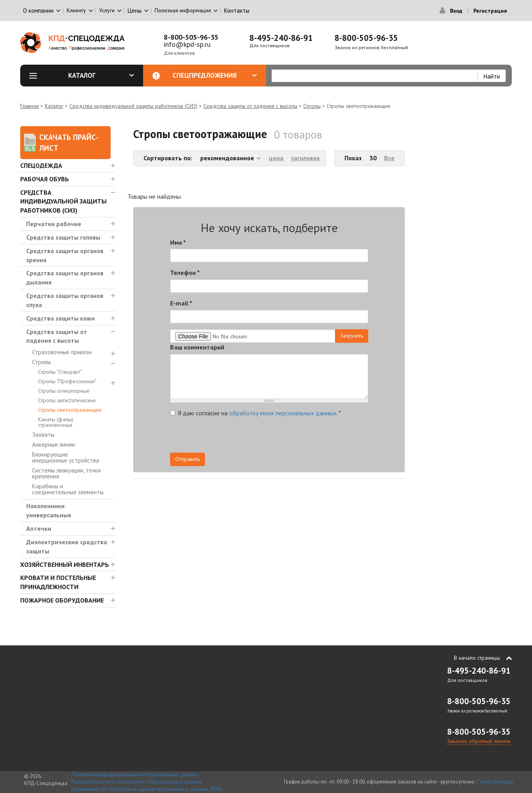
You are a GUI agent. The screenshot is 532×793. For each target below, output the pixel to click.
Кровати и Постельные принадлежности (58, 582)
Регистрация (490, 11)
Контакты (237, 11)
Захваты (43, 435)
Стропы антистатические (67, 400)
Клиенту (76, 10)
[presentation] (297, 437)
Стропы (312, 106)
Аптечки (39, 528)
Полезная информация (183, 10)
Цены (135, 11)
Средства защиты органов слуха (65, 300)
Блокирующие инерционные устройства (66, 457)
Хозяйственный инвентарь (65, 565)
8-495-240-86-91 (281, 38)
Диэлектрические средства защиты (67, 546)
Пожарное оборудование (62, 600)
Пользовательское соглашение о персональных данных (137, 782)
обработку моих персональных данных (283, 413)
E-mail (181, 303)
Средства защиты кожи (60, 318)
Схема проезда (495, 782)
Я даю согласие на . (255, 413)
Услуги (107, 10)
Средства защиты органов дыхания (65, 277)
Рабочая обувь (45, 179)
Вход (456, 11)
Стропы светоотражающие (70, 410)
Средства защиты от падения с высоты (250, 106)
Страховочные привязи (62, 352)
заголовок (305, 158)
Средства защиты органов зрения (65, 255)
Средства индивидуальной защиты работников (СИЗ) (133, 106)
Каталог (101, 75)
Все (389, 158)
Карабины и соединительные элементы (68, 489)
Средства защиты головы (63, 237)
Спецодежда (41, 165)
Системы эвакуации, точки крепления (66, 473)
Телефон (185, 273)
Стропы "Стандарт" (60, 372)
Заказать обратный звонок (479, 741)
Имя (178, 242)
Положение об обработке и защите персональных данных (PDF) (146, 789)
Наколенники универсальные (49, 510)
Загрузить (352, 336)
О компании (38, 11)
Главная (30, 106)
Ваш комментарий (197, 347)
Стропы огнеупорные (64, 391)
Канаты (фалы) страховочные (56, 422)
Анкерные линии (54, 445)
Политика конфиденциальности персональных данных (135, 775)
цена (276, 158)
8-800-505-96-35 (191, 37)
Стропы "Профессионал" (67, 381)
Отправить (188, 459)
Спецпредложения (215, 75)
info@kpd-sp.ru (187, 44)
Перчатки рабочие (54, 224)
